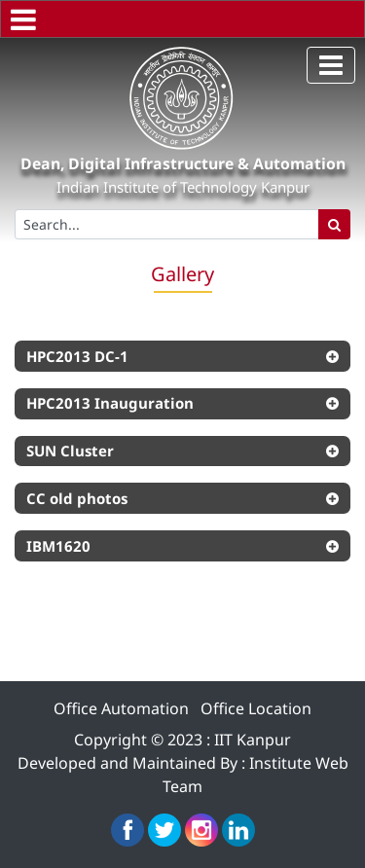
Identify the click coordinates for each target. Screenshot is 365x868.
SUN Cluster (70, 451)
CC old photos (77, 498)
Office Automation (121, 708)
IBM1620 (58, 546)
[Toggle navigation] (331, 65)
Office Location (256, 708)
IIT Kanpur (253, 740)
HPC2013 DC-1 (77, 356)
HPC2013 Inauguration (110, 403)
